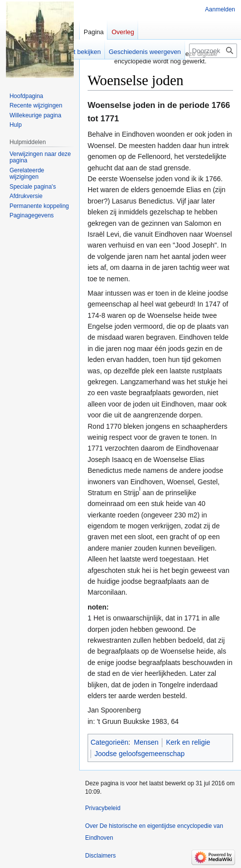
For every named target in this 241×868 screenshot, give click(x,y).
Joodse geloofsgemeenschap (140, 754)
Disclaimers (100, 856)
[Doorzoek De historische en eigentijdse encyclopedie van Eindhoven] (213, 51)
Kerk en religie (188, 742)
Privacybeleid (103, 808)
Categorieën (109, 742)
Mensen (146, 742)
